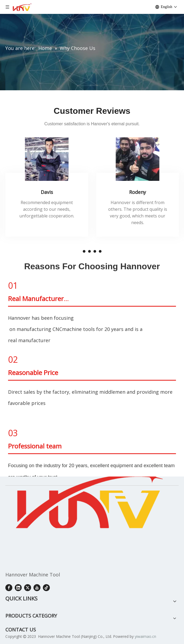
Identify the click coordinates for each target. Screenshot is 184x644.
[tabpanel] (47, 187)
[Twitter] (28, 587)
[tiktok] (46, 587)
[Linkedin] (18, 587)
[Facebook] (9, 587)
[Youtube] (37, 587)
